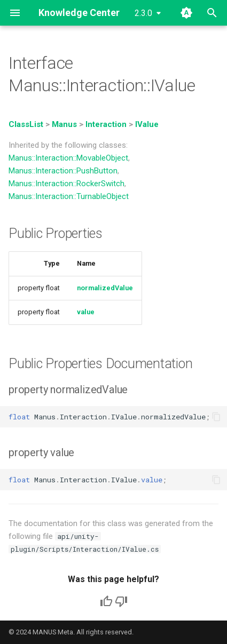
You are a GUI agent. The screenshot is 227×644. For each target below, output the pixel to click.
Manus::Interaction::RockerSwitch (66, 184)
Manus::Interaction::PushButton (63, 171)
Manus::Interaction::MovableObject (68, 158)
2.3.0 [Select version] (143, 13)
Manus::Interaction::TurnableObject (69, 196)
